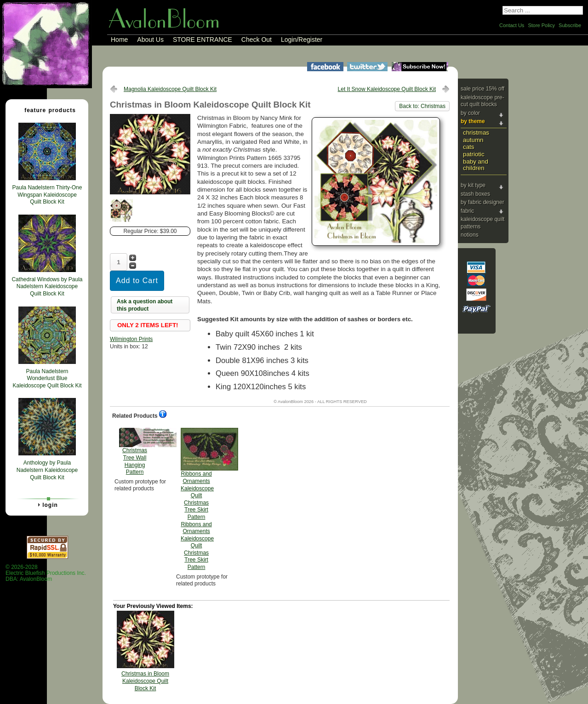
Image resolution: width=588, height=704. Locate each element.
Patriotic (474, 154)
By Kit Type (473, 185)
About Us (150, 40)
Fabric (467, 211)
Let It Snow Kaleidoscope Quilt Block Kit (387, 89)
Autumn (473, 140)
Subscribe (570, 25)
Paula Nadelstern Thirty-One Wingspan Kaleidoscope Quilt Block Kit (47, 195)
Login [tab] (46, 505)
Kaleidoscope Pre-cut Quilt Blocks (482, 101)
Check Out (257, 40)
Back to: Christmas (422, 106)
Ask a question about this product (145, 305)
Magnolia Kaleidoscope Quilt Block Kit (170, 89)
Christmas (476, 133)
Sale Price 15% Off (482, 89)
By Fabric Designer (482, 202)
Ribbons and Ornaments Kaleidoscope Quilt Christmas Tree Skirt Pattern (197, 499)
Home (119, 40)
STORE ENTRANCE (203, 40)
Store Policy (541, 25)
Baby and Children (476, 165)
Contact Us (512, 25)
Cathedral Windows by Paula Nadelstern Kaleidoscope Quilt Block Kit (47, 287)
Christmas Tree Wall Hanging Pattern (135, 451)
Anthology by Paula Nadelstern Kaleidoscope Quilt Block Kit (47, 470)
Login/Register (302, 40)
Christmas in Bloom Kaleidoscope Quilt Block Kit (145, 681)
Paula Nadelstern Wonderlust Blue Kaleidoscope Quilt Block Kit (47, 378)
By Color (470, 113)
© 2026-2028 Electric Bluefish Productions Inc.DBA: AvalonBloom (46, 573)
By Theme (473, 121)
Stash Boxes (475, 194)
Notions (470, 235)
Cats (468, 147)
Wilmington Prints (131, 339)
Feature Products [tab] (46, 110)
